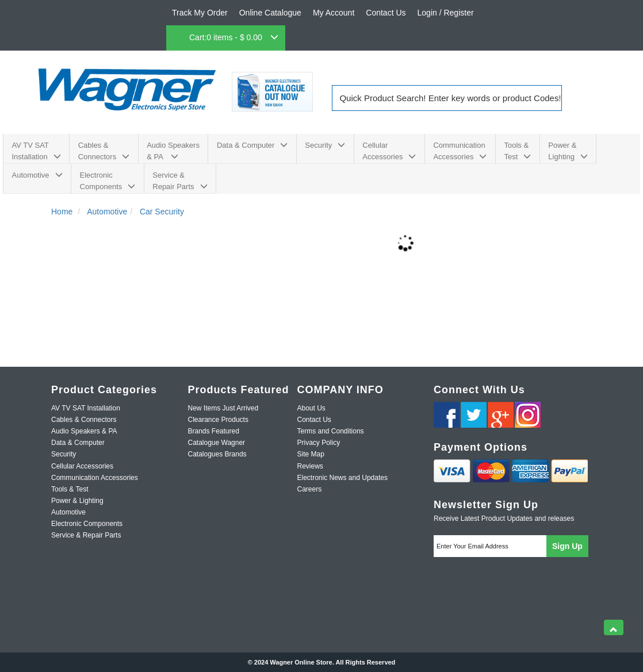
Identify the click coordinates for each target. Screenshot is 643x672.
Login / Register (446, 13)
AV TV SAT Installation (37, 151)
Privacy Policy (319, 443)
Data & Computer (252, 145)
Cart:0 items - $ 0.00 (234, 37)
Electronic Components (108, 181)
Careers (310, 489)
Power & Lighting (568, 151)
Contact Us (386, 13)
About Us (311, 408)
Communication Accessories (460, 151)
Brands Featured (214, 431)
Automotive (37, 175)
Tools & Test (517, 151)
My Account (334, 13)
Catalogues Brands (217, 454)
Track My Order (200, 13)
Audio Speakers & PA (173, 151)
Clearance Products (218, 420)
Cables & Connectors (104, 151)
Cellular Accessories (389, 151)
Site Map (311, 454)
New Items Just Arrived (223, 408)
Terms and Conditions (331, 431)
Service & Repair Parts (180, 181)
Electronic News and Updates (342, 478)
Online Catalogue (270, 13)
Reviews (310, 466)
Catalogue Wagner (217, 443)
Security (325, 145)
